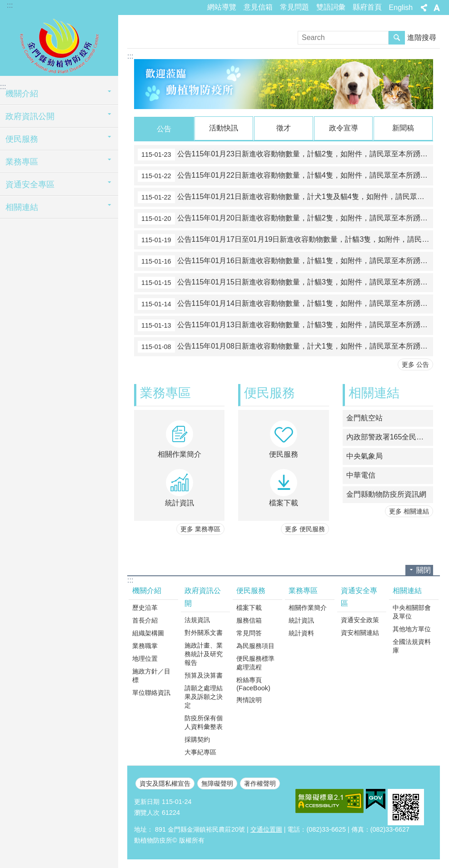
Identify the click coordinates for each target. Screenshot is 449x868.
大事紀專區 (200, 752)
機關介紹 (22, 94)
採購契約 (197, 739)
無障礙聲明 (217, 783)
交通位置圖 (266, 829)
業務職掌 (145, 645)
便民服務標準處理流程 (255, 662)
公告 (164, 129)
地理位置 (145, 658)
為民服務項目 (255, 645)
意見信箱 (258, 7)
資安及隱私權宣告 (165, 783)
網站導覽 (222, 7)
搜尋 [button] (397, 38)
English (401, 7)
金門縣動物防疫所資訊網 (386, 494)
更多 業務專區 (200, 529)
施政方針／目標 (151, 675)
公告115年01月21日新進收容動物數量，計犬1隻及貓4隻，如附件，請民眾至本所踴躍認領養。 (285, 197)
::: (10, 5)
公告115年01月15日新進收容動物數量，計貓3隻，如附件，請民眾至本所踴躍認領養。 (285, 282)
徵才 (284, 128)
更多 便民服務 (305, 529)
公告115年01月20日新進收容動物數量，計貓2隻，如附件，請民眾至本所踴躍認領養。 (285, 218)
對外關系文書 (204, 632)
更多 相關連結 (409, 511)
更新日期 (147, 801)
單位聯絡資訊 (151, 692)
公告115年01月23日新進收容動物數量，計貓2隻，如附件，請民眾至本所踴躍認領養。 (285, 154)
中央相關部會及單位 (412, 611)
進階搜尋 (422, 37)
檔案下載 (249, 607)
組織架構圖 (148, 633)
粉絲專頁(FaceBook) (253, 683)
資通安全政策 (360, 619)
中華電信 (361, 475)
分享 (424, 8)
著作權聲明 (260, 783)
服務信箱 (249, 620)
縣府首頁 (367, 7)
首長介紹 (145, 620)
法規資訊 (197, 619)
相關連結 (22, 207)
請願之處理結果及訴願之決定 (204, 696)
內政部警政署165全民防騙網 (390, 436)
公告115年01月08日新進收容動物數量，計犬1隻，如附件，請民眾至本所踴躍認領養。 (285, 346)
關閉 (424, 570)
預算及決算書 (204, 675)
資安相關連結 (360, 632)
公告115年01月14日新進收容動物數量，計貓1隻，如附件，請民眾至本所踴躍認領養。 (285, 304)
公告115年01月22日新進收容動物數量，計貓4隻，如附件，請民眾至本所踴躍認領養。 (285, 175)
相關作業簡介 (308, 607)
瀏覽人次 (147, 812)
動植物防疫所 (59, 44)
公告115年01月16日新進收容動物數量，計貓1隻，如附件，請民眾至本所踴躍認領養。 (285, 261)
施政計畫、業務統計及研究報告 (204, 653)
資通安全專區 (30, 185)
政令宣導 (344, 128)
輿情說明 (249, 699)
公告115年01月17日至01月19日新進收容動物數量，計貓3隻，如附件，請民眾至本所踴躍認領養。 (285, 239)
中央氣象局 (364, 456)
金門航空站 (364, 417)
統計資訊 (301, 620)
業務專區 (22, 162)
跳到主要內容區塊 (5, 5)
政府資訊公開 (30, 116)
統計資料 (301, 633)
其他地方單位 (412, 629)
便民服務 (22, 139)
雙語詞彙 (331, 7)
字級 (437, 8)
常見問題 (294, 7)
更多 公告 (415, 364)
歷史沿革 (145, 607)
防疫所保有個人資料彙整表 (204, 722)
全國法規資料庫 (412, 646)
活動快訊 (224, 128)
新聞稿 (403, 128)
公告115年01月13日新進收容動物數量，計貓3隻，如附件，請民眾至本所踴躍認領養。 (285, 325)
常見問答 (249, 633)
